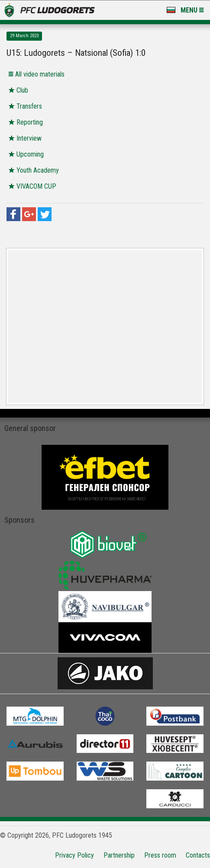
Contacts (198, 855)
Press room (160, 855)
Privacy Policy (74, 855)
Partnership (119, 855)
